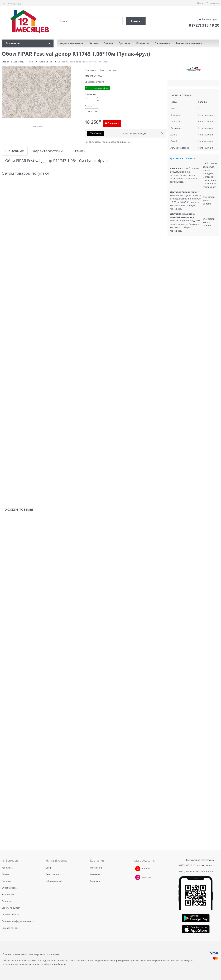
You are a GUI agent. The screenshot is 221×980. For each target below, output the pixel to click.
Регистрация (213, 3)
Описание (15, 151)
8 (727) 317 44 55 (187, 871)
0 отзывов (113, 70)
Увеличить (38, 126)
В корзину (113, 123)
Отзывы (79, 151)
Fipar (102, 70)
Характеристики (48, 151)
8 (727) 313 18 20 (187, 865)
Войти (200, 3)
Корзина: (210, 19)
